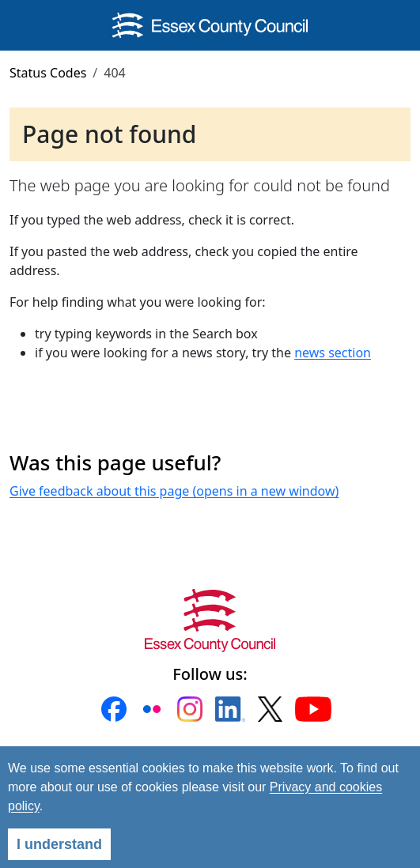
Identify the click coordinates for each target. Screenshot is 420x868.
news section (333, 353)
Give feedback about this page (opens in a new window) (174, 491)
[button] (114, 709)
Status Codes (48, 73)
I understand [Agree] (59, 844)
